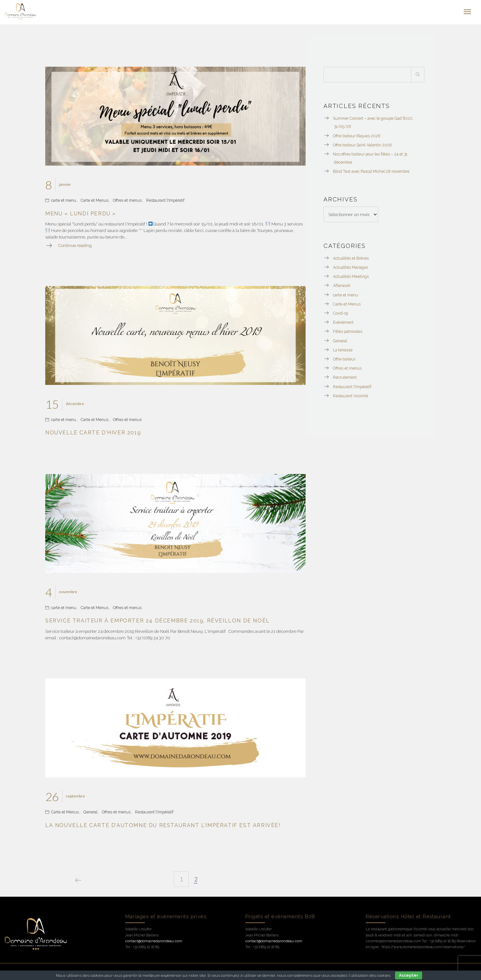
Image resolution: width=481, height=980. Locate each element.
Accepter (409, 975)
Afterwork (342, 286)
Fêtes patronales (348, 332)
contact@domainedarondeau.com (154, 941)
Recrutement (345, 377)
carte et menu (64, 200)
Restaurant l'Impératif (165, 200)
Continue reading (75, 245)
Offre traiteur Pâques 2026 (357, 136)
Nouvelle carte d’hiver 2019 (93, 433)
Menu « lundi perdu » (81, 214)
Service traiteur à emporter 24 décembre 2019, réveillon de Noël (158, 621)
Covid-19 (340, 313)
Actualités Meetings (351, 277)
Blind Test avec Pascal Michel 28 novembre (371, 171)
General (90, 812)
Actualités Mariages (350, 267)
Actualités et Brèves (351, 258)
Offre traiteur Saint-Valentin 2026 (362, 145)
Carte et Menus (95, 200)
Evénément (343, 322)
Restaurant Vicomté (350, 396)
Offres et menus (127, 200)
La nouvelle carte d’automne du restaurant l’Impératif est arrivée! (163, 825)
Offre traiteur (344, 359)
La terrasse (343, 350)
